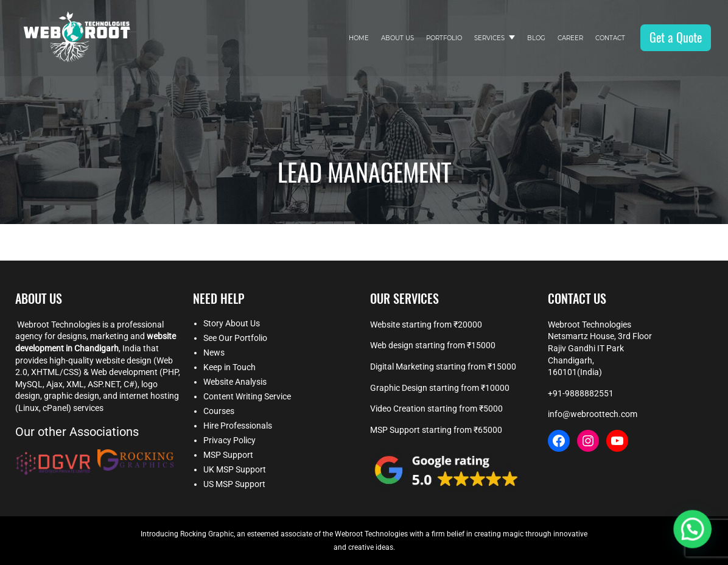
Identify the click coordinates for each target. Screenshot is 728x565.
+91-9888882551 (581, 393)
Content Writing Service (247, 396)
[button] (693, 530)
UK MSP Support (235, 469)
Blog (536, 38)
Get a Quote (676, 38)
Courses (219, 411)
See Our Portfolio (235, 338)
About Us (397, 38)
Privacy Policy (229, 440)
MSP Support (228, 455)
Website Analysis (235, 382)
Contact (610, 38)
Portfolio (444, 38)
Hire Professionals (238, 426)
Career (570, 38)
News (214, 353)
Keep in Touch (229, 367)
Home (359, 38)
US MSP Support (234, 484)
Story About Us (232, 323)
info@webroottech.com (593, 414)
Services (489, 38)
